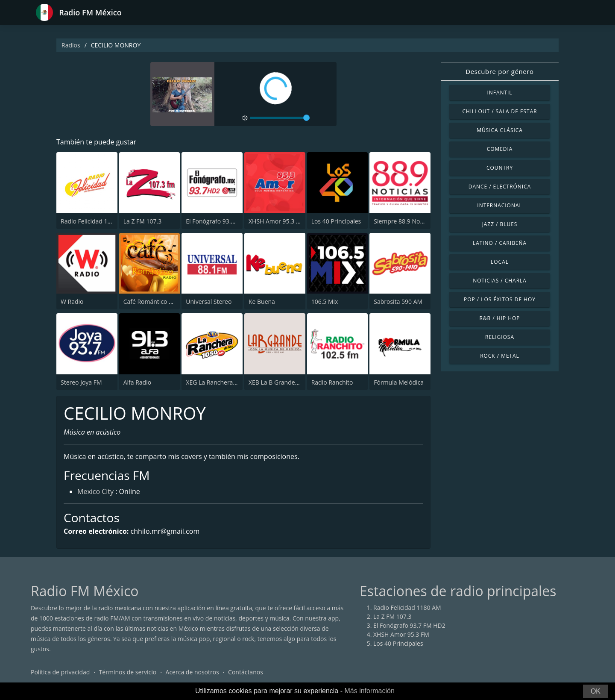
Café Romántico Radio (154, 301)
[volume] (280, 118)
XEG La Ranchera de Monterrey (229, 382)
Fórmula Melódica (399, 382)
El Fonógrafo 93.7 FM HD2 (222, 221)
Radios (71, 45)
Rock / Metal (500, 356)
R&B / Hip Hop (500, 318)
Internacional (499, 205)
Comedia (500, 149)
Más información (369, 691)
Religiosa (500, 337)
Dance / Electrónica (500, 187)
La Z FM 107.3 (143, 221)
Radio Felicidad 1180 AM (95, 221)
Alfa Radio (137, 382)
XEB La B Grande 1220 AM (285, 382)
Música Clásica (500, 130)
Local (500, 262)
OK (596, 691)
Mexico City (95, 491)
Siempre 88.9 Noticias (404, 221)
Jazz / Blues (500, 224)
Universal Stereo (209, 301)
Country (500, 168)
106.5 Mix (325, 301)
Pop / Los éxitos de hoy (500, 299)
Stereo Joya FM (81, 382)
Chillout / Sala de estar (499, 111)
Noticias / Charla (500, 281)
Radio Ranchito (332, 382)
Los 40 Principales (336, 221)
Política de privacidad (60, 672)
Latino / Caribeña (500, 243)
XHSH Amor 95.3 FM (277, 221)
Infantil (499, 93)
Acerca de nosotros (192, 672)
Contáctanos (246, 672)
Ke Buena (262, 301)
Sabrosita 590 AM (398, 301)
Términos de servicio (128, 672)
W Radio (72, 301)
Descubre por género (499, 71)
